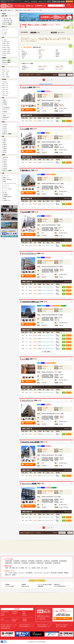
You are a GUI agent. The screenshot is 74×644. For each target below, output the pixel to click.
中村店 (24, 612)
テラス (5, 35)
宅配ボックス (6, 178)
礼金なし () (7, 62)
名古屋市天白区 (57, 563)
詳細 (64, 121)
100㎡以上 (5, 95)
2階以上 (5, 141)
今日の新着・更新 (7, 18)
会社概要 (69, 5)
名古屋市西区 (31, 561)
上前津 (38, 568)
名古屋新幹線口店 (5, 612)
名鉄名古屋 (24, 53)
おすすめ (5, 119)
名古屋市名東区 (48, 563)
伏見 (17, 568)
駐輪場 (5, 181)
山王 (57, 52)
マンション (6, 29)
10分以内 (5, 132)
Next (35, 106)
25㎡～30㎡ (6, 84)
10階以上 (5, 145)
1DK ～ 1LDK (6, 71)
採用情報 (25, 621)
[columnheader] (23, 118)
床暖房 (5, 199)
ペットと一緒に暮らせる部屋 (45, 584)
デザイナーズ (6, 110)
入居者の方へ (27, 2)
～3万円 (5, 40)
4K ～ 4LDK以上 (7, 77)
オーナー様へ (69, 6)
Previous (21, 106)
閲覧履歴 (35, 1)
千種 (10, 568)
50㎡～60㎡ (6, 89)
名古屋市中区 (47, 561)
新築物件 (66, 573)
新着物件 (8, 584)
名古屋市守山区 (40, 563)
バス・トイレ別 (9, 573)
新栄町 (22, 568)
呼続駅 (52, 103)
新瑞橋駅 (56, 271)
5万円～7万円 (6, 44)
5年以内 (5, 161)
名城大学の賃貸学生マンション (8, 627)
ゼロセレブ (6, 64)
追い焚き (5, 193)
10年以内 (5, 165)
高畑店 (24, 613)
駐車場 (5, 115)
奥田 (40, 58)
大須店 (2, 613)
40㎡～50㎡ (6, 88)
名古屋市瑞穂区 (63, 561)
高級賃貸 (5, 112)
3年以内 (5, 159)
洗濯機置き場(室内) (7, 197)
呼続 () (42, 50)
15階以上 (5, 147)
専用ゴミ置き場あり (8, 180)
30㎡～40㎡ (6, 86)
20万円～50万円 (7, 53)
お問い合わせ (69, 121)
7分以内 (5, 130)
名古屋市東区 (16, 561)
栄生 (40, 53)
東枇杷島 (58, 53)
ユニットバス (59, 69)
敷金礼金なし (57, 584)
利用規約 (25, 619)
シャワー (5, 191)
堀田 (57, 50)
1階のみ (5, 139)
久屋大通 (34, 568)
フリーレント (42, 68)
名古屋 (7, 568)
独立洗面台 (60, 573)
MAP (59, 100)
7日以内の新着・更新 (8, 22)
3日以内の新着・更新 (8, 20)
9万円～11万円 (6, 48)
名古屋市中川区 (17, 563)
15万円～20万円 (7, 51)
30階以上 (5, 150)
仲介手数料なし (25, 68)
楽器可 (5, 100)
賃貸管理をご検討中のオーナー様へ (9, 625)
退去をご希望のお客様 (61, 627)
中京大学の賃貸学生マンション (26, 627)
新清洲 (57, 56)
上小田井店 (14, 613)
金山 (40, 52)
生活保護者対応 (7, 108)
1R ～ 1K (5, 69)
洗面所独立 (6, 195)
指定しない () (7, 24)
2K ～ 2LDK (6, 73)
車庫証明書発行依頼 (5, 628)
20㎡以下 (5, 82)
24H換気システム (7, 200)
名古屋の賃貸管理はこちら (44, 627)
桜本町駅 (56, 375)
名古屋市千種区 (9, 561)
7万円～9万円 (6, 46)
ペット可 (5, 106)
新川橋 (57, 55)
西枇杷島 (24, 55)
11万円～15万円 (7, 49)
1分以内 (5, 124)
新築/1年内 (6, 157)
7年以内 (5, 163)
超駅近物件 (41, 586)
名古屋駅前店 (15, 612)
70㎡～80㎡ (6, 91)
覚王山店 (25, 615)
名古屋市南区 (32, 563)
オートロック (6, 185)
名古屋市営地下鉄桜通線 (47, 271)
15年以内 (5, 167)
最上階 (5, 152)
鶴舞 (13, 568)
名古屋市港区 (25, 563)
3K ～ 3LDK (6, 75)
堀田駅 (56, 104)
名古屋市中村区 (39, 561)
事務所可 (5, 102)
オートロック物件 (10, 586)
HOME (2, 619)
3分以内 (5, 126)
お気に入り (43, 1)
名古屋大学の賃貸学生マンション (27, 625)
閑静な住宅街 (6, 117)
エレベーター (6, 176)
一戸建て (5, 33)
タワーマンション (7, 114)
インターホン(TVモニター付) (9, 183)
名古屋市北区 (24, 561)
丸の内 (46, 568)
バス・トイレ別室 (7, 189)
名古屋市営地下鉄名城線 (47, 104)
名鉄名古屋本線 (45, 103)
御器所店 (3, 615)
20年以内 (5, 169)
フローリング (6, 187)
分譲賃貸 (5, 104)
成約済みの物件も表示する (46, 84)
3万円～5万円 (6, 42)
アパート (5, 31)
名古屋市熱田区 (9, 563)
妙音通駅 (56, 106)
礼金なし (15, 573)
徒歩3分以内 (42, 69)
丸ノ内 (40, 56)
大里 (23, 58)
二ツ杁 (40, 55)
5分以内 (5, 128)
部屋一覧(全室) (68, 116)
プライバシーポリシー (6, 621)
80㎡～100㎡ (6, 93)
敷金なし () (7, 60)
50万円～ (5, 55)
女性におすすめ (25, 586)
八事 (42, 568)
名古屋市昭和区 (55, 561)
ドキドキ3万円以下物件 (60, 586)
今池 (26, 568)
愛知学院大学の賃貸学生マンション (64, 625)
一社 (29, 568)
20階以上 (5, 148)
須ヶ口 (23, 56)
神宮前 (23, 52)
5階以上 (5, 143)
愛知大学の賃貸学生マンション (45, 625)
